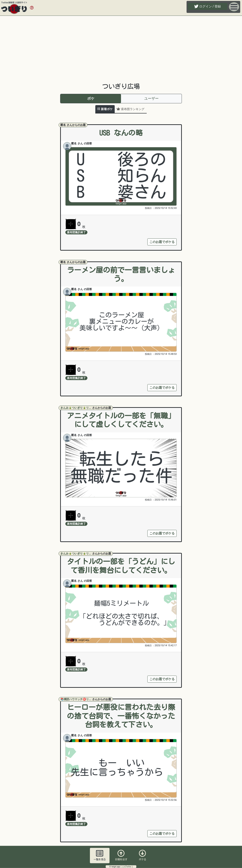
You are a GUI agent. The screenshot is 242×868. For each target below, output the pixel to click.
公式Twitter (127, 867)
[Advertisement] (121, 49)
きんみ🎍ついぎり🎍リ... (76, 408)
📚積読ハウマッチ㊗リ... (76, 699)
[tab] (105, 109)
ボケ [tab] (91, 98)
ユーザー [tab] (151, 98)
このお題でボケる (162, 242)
